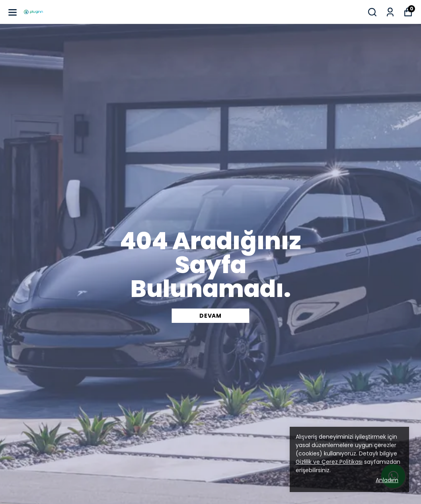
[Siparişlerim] (390, 12)
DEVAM (210, 316)
